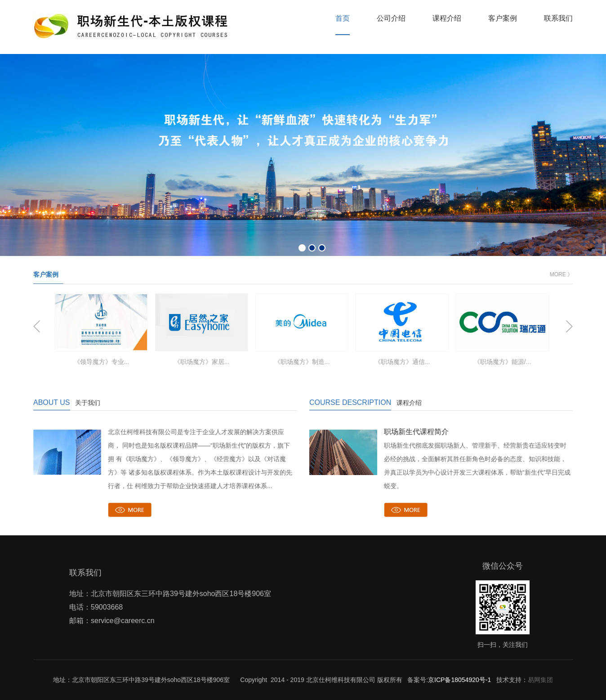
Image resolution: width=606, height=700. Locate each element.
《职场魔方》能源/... (503, 362)
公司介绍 (391, 18)
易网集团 (540, 680)
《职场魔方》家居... (202, 362)
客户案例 (503, 18)
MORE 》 (561, 274)
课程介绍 (447, 18)
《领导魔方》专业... (102, 362)
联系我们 (558, 18)
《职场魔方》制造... (302, 362)
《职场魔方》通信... (402, 362)
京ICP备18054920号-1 (459, 680)
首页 (343, 18)
